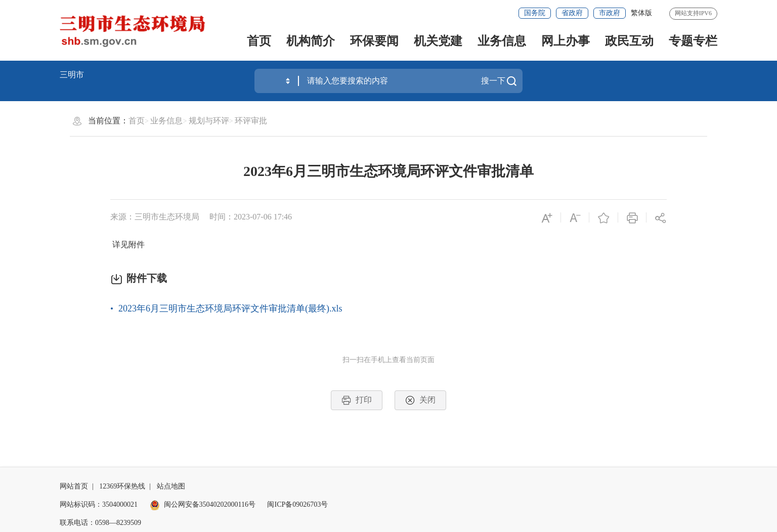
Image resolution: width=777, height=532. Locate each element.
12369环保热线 (122, 486)
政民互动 (629, 41)
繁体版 (641, 13)
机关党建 (438, 41)
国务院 (535, 13)
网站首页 (74, 486)
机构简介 (311, 41)
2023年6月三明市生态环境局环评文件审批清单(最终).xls (230, 308)
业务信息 (502, 41)
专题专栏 (693, 41)
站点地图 (171, 486)
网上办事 (566, 41)
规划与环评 (209, 121)
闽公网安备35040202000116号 (203, 504)
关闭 (420, 400)
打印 (357, 400)
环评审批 (251, 121)
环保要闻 (374, 41)
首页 (259, 41)
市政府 (610, 13)
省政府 (572, 13)
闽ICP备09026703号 (297, 504)
